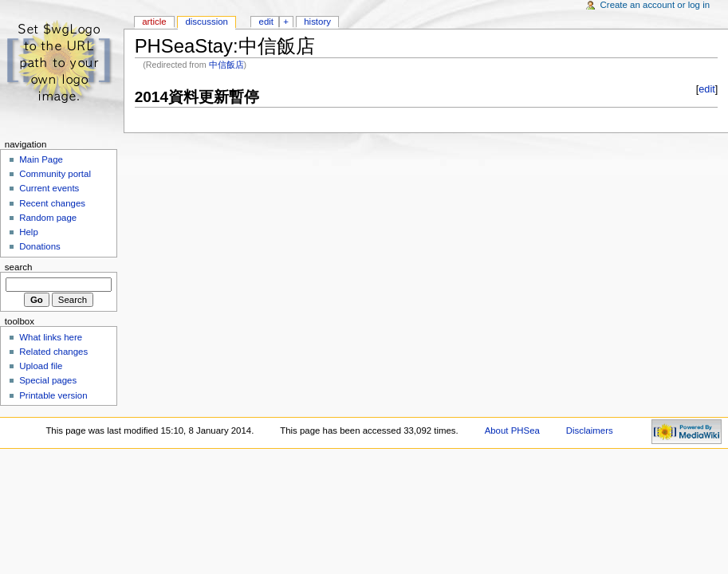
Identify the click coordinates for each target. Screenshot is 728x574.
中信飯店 (226, 65)
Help (29, 232)
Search (19, 267)
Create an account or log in (655, 5)
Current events (49, 188)
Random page (48, 218)
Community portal (55, 174)
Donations (40, 246)
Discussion (206, 22)
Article (154, 22)
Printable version (53, 395)
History (317, 22)
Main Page (41, 159)
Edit (266, 22)
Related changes (53, 352)
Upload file (41, 366)
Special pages (48, 380)
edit (706, 89)
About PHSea (512, 431)
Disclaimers (590, 431)
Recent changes (52, 203)
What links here (51, 337)
